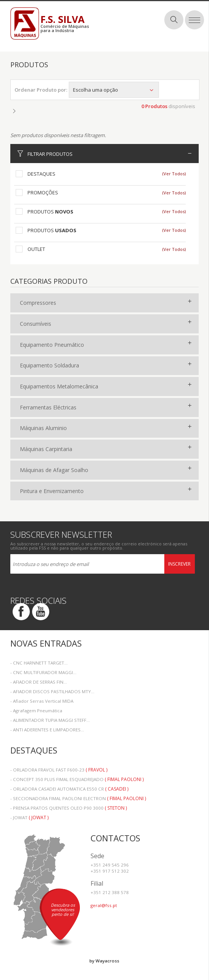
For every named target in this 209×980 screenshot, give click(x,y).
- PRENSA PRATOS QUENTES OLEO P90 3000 (69, 808)
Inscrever (179, 564)
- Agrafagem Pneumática (36, 711)
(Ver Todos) (174, 174)
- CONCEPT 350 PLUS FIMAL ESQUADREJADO (77, 779)
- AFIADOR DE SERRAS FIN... (39, 682)
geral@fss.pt (104, 905)
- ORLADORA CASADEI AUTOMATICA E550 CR (69, 789)
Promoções (43, 192)
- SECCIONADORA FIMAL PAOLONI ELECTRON (78, 798)
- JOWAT (29, 817)
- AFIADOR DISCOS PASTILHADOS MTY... (52, 691)
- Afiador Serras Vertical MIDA (42, 701)
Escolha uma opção (114, 90)
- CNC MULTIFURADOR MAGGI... (43, 672)
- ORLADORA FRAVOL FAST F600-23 (59, 770)
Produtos (50, 212)
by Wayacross (104, 961)
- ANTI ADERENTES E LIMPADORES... (47, 730)
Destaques (41, 174)
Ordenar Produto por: (41, 90)
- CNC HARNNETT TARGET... (39, 663)
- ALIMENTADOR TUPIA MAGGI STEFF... (50, 720)
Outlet (36, 249)
